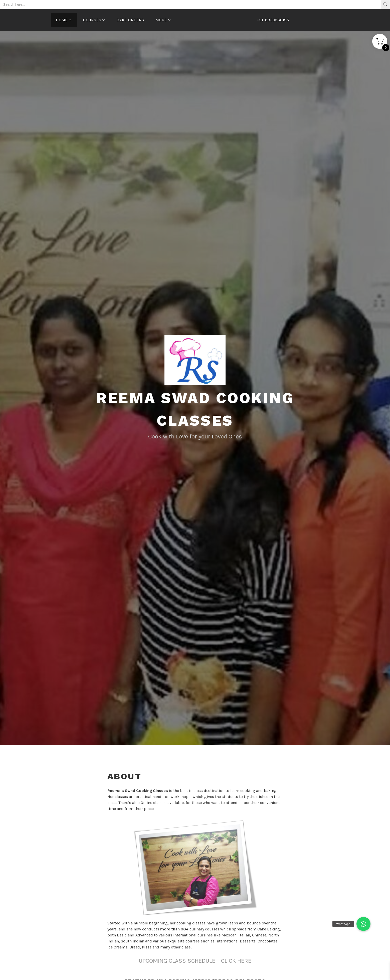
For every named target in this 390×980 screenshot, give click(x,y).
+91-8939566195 (273, 20)
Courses (92, 20)
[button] (363, 924)
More (161, 20)
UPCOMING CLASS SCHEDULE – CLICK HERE (195, 961)
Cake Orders (130, 20)
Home (62, 20)
